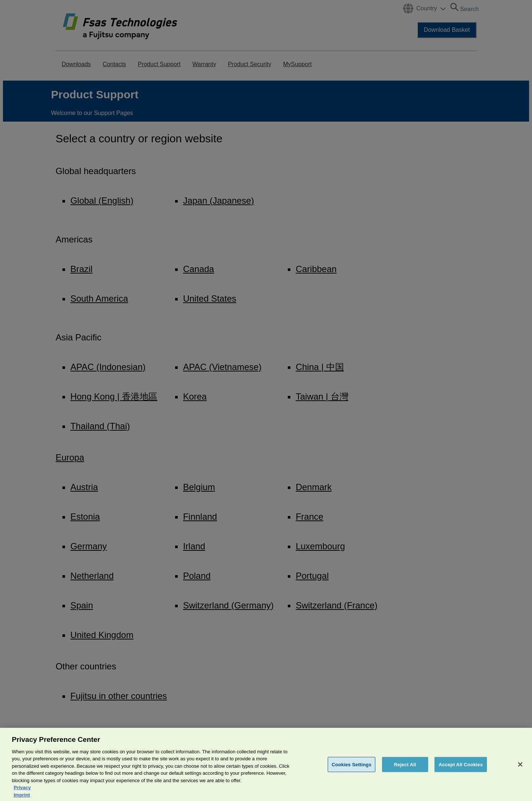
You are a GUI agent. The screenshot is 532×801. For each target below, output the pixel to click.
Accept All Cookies (461, 771)
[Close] (520, 770)
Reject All (405, 771)
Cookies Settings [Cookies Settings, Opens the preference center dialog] (352, 771)
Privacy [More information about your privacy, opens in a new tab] (22, 794)
